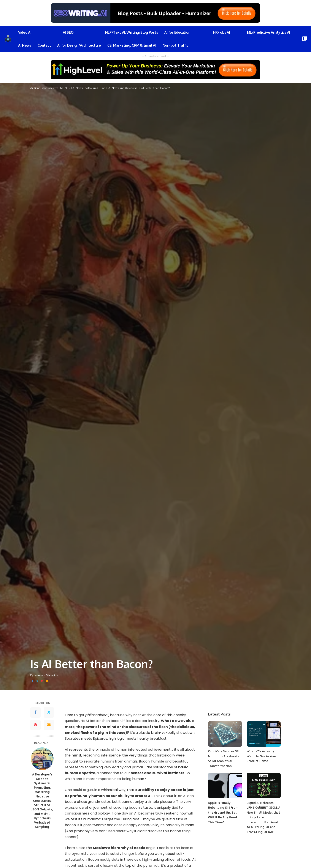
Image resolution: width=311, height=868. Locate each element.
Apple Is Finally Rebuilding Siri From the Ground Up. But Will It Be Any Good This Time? (223, 812)
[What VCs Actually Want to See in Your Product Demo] (264, 734)
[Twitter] (37, 681)
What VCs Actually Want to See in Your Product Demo (261, 756)
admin (39, 675)
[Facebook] (33, 681)
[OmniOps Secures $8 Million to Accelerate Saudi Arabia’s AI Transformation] (225, 734)
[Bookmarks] (304, 39)
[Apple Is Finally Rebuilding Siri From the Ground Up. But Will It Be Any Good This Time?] (225, 785)
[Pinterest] (42, 681)
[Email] (47, 681)
